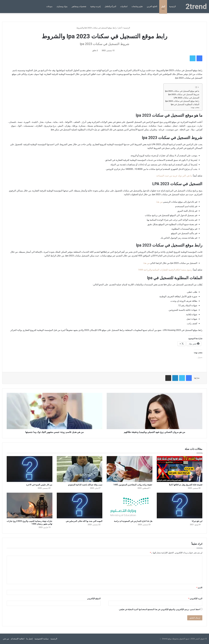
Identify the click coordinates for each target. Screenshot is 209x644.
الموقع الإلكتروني (94, 599)
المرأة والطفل (110, 6)
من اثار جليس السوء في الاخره (39, 485)
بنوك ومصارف (62, 6)
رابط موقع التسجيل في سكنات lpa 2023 (182, 101)
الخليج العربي (152, 6)
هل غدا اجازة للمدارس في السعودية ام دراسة (133, 521)
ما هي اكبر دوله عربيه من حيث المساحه (174, 176)
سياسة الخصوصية (42, 639)
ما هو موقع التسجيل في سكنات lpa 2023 (182, 91)
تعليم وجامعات (137, 6)
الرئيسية (172, 6)
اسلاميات (124, 6)
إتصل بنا (29, 639)
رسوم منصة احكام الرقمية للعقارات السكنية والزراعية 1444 (165, 270)
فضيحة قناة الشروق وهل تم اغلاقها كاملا (186, 485)
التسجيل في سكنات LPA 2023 (187, 98)
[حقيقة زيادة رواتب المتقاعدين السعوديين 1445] (130, 469)
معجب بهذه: (195, 107)
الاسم (199, 588)
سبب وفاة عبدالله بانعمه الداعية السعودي (85, 485)
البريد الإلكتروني (195, 599)
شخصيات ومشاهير (79, 6)
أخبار (163, 6)
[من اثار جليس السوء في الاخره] (30, 469)
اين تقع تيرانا (197, 521)
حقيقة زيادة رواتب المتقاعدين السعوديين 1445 (133, 485)
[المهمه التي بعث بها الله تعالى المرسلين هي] (80, 505)
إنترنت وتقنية (95, 6)
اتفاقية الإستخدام (18, 639)
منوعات (49, 6)
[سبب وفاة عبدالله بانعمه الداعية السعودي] (80, 469)
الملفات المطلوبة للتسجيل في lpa (185, 104)
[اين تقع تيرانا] (180, 505)
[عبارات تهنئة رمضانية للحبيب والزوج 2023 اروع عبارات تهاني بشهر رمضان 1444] (30, 505)
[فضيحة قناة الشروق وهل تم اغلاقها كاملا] (180, 469)
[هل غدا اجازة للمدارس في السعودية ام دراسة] (130, 505)
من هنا (160, 202)
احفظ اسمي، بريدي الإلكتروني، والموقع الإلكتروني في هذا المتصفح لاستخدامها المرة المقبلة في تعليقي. (159, 609)
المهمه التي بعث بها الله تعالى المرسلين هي (84, 521)
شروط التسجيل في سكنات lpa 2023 (184, 94)
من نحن (6, 639)
